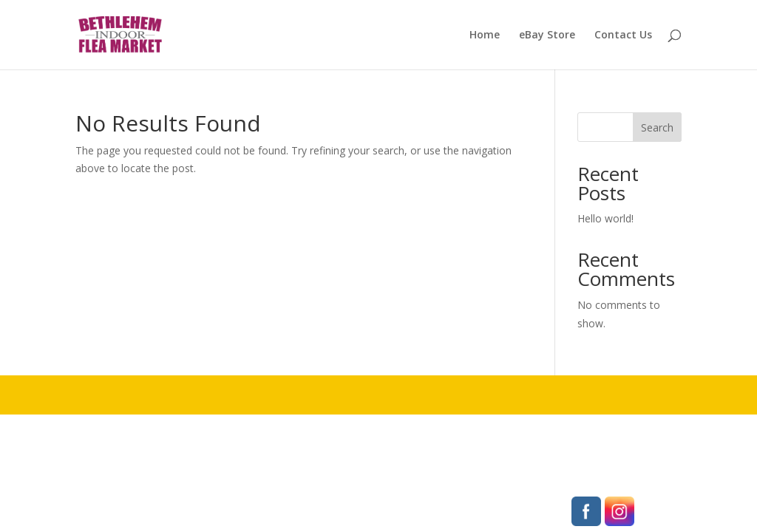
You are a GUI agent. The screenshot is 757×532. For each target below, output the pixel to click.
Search (657, 127)
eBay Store (547, 35)
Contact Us (623, 35)
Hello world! (605, 218)
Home (485, 35)
